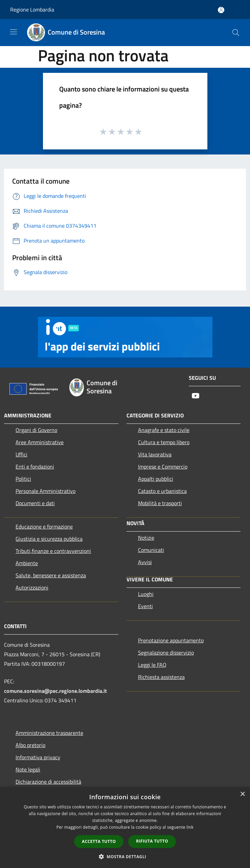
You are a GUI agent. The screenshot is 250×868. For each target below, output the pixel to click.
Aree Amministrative (40, 442)
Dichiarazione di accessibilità (48, 782)
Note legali (28, 769)
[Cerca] (236, 33)
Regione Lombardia (32, 9)
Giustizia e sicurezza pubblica (49, 539)
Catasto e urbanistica (162, 491)
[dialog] (125, 828)
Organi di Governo (36, 430)
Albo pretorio (30, 745)
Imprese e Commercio (163, 467)
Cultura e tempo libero (164, 442)
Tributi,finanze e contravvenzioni (53, 551)
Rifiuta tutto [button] (152, 841)
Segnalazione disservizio (166, 653)
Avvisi (145, 562)
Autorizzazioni (32, 587)
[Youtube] (196, 396)
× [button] (242, 794)
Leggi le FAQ (152, 665)
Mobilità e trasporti (160, 503)
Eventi (145, 606)
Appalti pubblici (156, 479)
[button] (125, 856)
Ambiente (27, 563)
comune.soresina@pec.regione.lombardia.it (55, 691)
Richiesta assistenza (161, 677)
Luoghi (146, 594)
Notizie (146, 538)
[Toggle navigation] (14, 32)
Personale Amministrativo (46, 491)
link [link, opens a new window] (190, 827)
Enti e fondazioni (35, 467)
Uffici (21, 454)
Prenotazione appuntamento (171, 640)
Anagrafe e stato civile (164, 430)
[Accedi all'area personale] (221, 10)
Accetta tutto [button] (99, 841)
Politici (23, 479)
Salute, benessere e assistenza (51, 575)
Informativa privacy (38, 757)
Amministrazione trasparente (49, 733)
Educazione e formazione (44, 526)
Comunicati (151, 550)
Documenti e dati (35, 503)
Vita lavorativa (155, 454)
